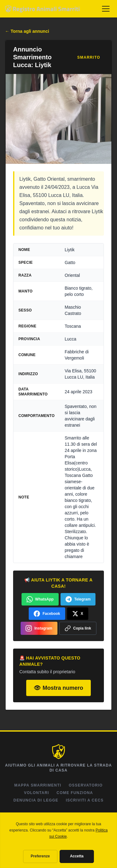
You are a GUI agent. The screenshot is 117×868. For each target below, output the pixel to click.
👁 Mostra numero (58, 688)
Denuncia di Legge (36, 800)
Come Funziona (75, 793)
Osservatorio (86, 785)
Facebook (47, 614)
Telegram (78, 599)
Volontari (37, 793)
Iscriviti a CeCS (85, 800)
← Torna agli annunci (27, 31)
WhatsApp (40, 599)
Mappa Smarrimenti (38, 785)
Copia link (78, 628)
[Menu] (106, 9)
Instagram (39, 628)
